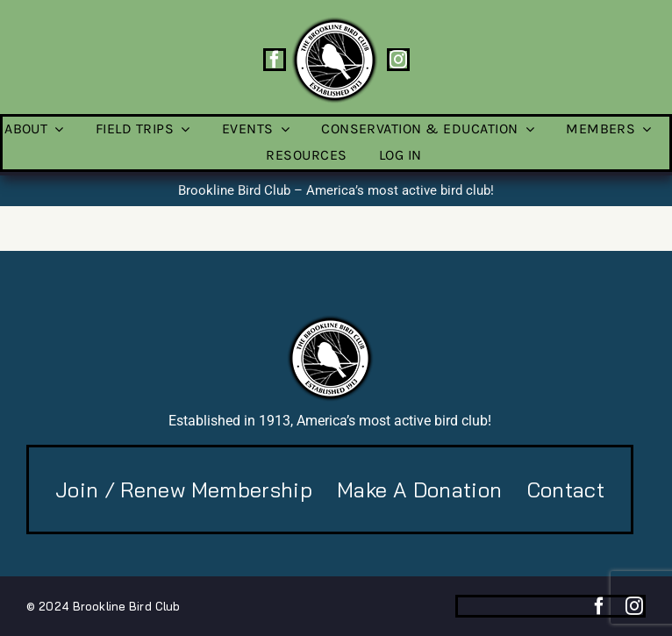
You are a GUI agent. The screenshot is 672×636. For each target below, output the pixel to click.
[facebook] (275, 60)
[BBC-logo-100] (334, 22)
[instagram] (398, 60)
